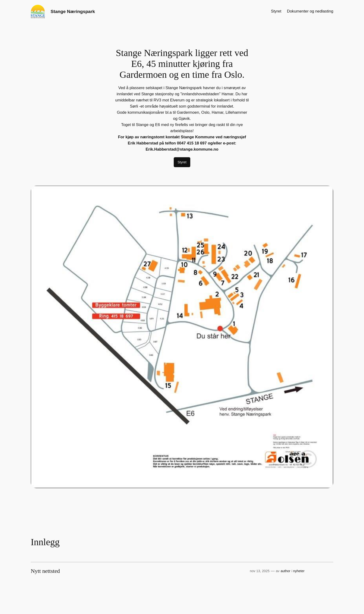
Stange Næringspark (73, 11)
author (285, 571)
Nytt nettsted (45, 571)
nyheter (299, 571)
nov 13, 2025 (260, 571)
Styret (182, 162)
